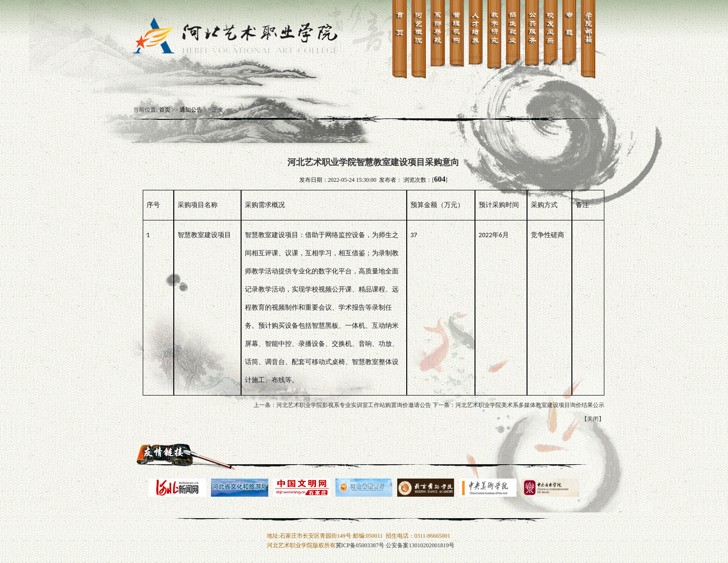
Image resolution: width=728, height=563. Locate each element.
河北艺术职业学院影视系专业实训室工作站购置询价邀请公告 (354, 405)
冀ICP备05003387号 (360, 545)
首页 (165, 110)
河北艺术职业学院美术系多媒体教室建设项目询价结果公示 (530, 405)
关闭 (593, 419)
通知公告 (191, 110)
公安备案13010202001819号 (420, 545)
